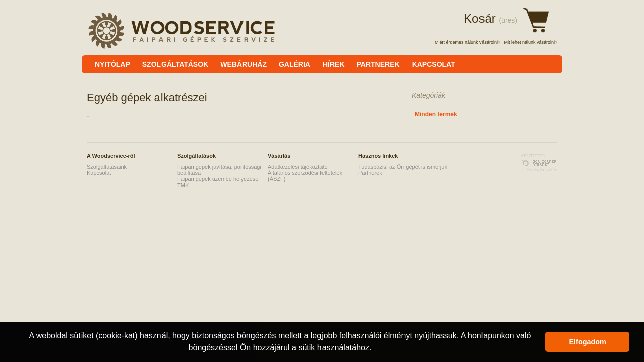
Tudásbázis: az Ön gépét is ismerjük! (404, 167)
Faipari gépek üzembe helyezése (218, 179)
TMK (183, 185)
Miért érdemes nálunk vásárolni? (467, 42)
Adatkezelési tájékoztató (298, 167)
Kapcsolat (99, 173)
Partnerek (370, 173)
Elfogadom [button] (588, 342)
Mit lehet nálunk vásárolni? (531, 42)
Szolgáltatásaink (107, 167)
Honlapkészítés (542, 170)
